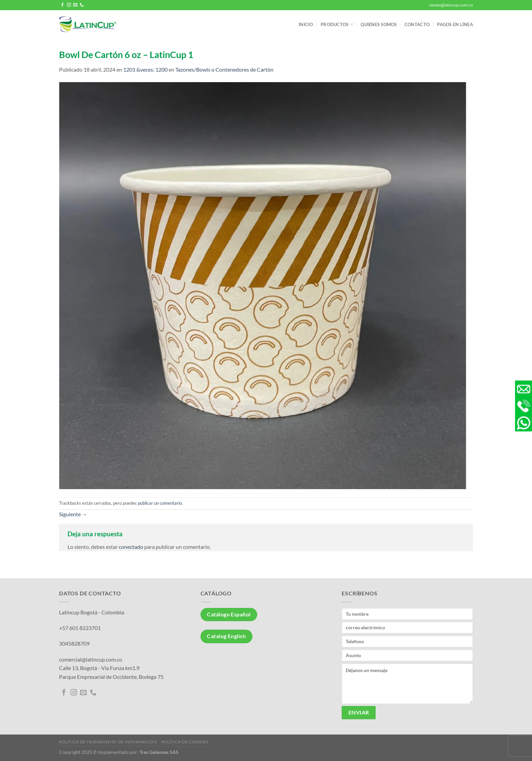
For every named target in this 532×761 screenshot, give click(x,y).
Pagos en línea (455, 24)
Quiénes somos (379, 24)
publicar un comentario (160, 503)
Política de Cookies (185, 742)
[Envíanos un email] (75, 5)
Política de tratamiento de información (108, 742)
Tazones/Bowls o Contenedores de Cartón (224, 69)
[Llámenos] (82, 5)
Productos (337, 24)
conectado (131, 547)
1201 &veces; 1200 (145, 69)
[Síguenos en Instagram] (69, 5)
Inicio (306, 24)
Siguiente (73, 514)
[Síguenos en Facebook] (62, 5)
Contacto (417, 24)
